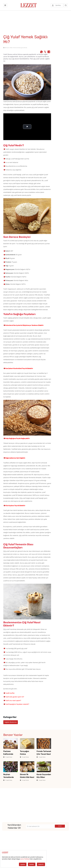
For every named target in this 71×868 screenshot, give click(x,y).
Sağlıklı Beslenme (11, 722)
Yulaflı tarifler (10, 693)
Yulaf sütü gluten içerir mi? (15, 697)
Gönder (60, 826)
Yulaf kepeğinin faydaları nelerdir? (17, 704)
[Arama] (66, 5)
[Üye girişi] (57, 5)
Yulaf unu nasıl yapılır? (13, 700)
